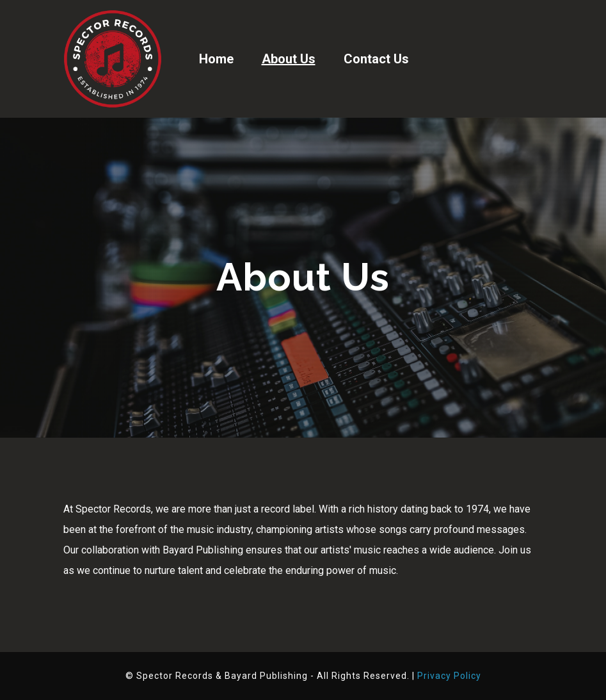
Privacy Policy (449, 676)
